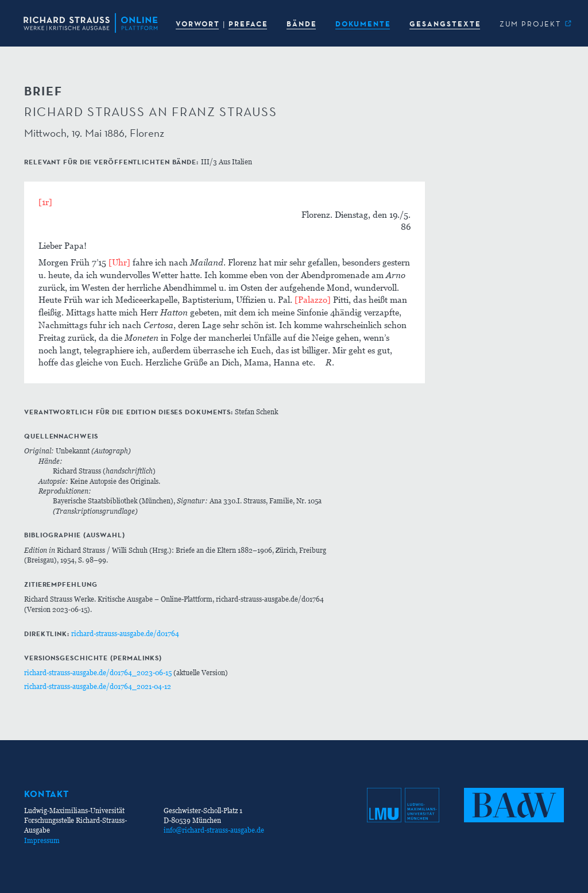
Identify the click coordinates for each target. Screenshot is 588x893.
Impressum (42, 840)
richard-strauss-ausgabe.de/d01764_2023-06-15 (98, 673)
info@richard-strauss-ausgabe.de (214, 830)
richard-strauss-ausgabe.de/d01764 (125, 634)
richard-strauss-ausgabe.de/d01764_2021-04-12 (98, 686)
